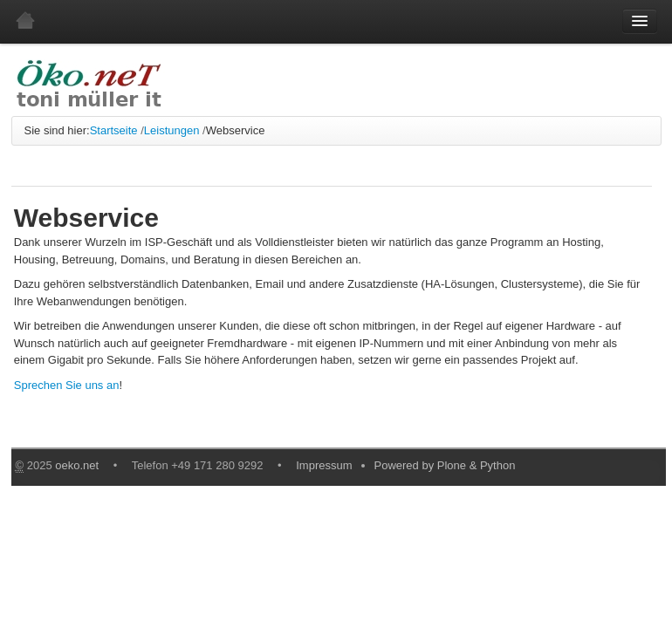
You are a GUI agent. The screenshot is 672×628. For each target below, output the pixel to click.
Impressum (324, 465)
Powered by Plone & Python (445, 465)
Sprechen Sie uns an (67, 385)
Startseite (114, 130)
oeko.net (77, 465)
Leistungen (172, 130)
